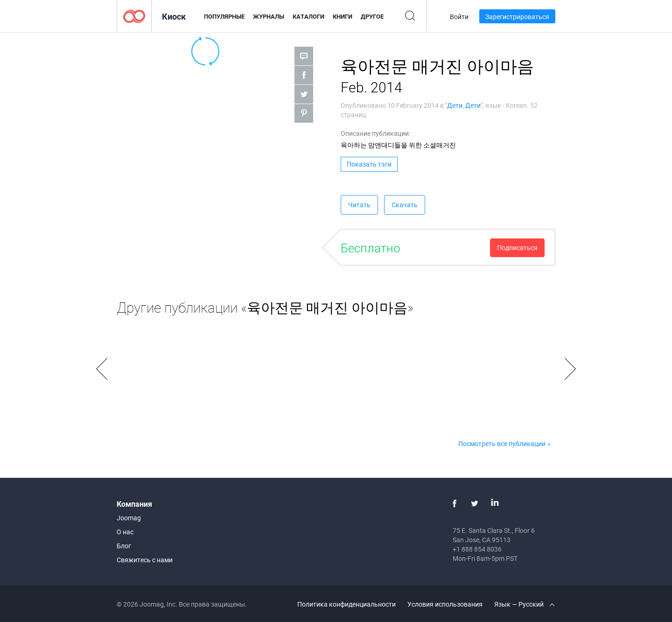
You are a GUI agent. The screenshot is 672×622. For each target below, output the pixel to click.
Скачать (405, 205)
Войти (459, 17)
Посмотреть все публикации (502, 444)
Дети (455, 105)
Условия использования (445, 604)
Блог (124, 546)
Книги (343, 16)
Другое (372, 16)
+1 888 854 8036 (477, 549)
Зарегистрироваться (517, 17)
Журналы (269, 16)
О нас (125, 532)
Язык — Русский (524, 604)
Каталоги (308, 16)
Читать (359, 205)
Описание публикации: (375, 133)
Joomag (129, 518)
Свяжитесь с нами (145, 560)
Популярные (224, 16)
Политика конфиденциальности (346, 604)
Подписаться (517, 248)
